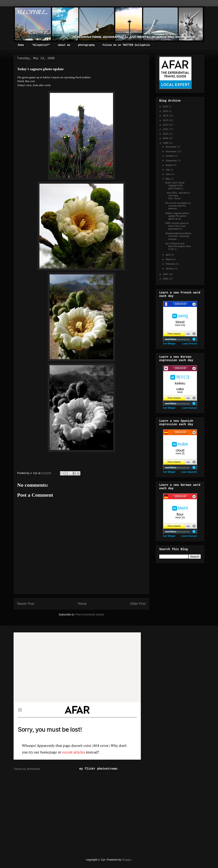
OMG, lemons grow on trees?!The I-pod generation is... (177, 226)
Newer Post (26, 604)
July (168, 170)
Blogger (127, 860)
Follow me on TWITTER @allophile (126, 45)
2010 (166, 134)
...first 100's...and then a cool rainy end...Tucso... (177, 196)
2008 (166, 143)
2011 (166, 129)
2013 (166, 120)
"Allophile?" (41, 45)
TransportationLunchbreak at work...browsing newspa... (178, 236)
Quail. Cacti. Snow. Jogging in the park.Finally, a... (175, 185)
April (168, 255)
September (172, 161)
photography (86, 45)
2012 (166, 125)
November (171, 151)
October (170, 156)
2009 (166, 138)
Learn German (189, 536)
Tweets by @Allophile (27, 769)
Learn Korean (189, 408)
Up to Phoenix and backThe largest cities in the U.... (178, 246)
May (168, 179)
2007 (166, 274)
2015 (166, 111)
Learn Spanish (189, 472)
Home (21, 45)
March (169, 259)
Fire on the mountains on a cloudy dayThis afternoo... (178, 206)
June (168, 174)
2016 (166, 106)
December (171, 147)
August (170, 165)
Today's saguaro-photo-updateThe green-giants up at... (177, 216)
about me (64, 45)
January (170, 268)
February (171, 264)
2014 (166, 116)
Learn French (190, 344)
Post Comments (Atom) (90, 614)
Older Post (138, 604)
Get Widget (169, 344)
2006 (166, 279)
